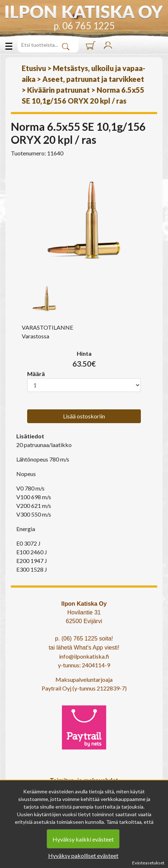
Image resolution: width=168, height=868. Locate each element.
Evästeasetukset (148, 863)
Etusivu (34, 68)
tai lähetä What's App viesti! (84, 648)
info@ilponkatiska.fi (84, 656)
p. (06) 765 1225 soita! (84, 639)
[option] (84, 220)
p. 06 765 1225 (84, 26)
